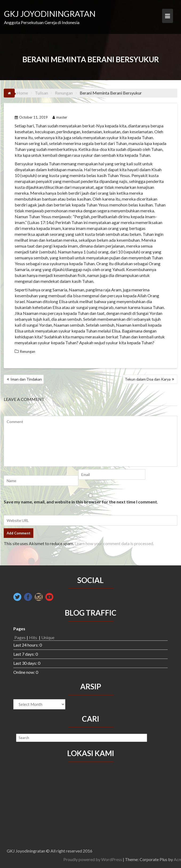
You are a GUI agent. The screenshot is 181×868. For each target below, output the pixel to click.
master (60, 117)
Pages (20, 637)
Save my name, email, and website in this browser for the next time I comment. (81, 502)
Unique (48, 637)
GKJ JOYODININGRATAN (50, 14)
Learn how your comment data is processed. (114, 543)
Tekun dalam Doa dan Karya (148, 379)
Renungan (28, 351)
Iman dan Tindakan (26, 379)
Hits (33, 637)
